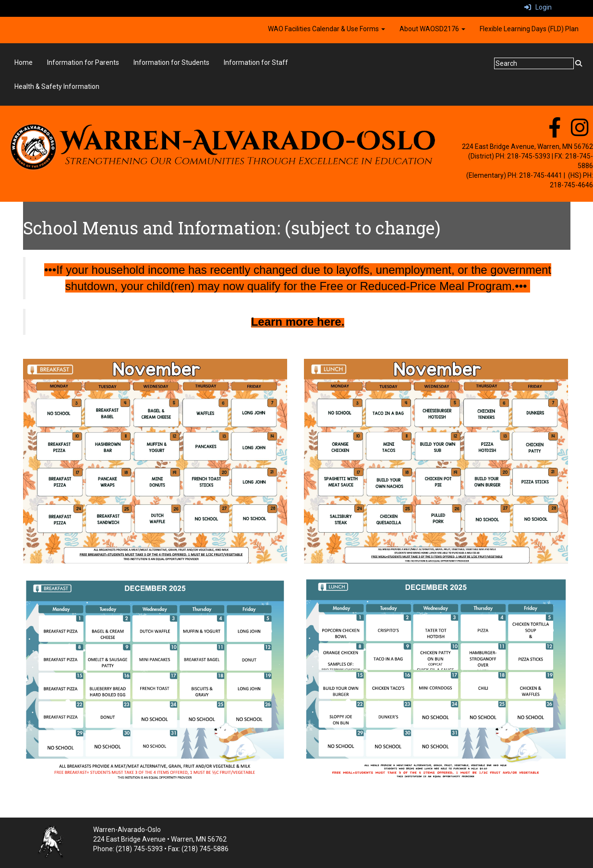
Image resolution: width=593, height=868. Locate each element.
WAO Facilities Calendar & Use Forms (327, 29)
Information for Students (171, 62)
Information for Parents (83, 62)
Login (538, 7)
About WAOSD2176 (432, 29)
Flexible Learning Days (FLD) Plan (529, 29)
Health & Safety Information (57, 86)
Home (24, 62)
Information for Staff (256, 62)
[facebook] (555, 133)
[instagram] (580, 133)
